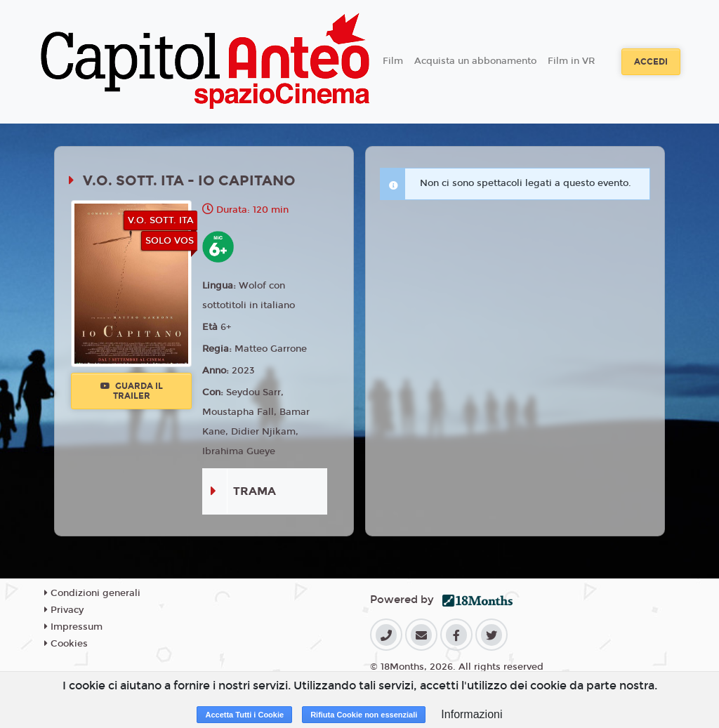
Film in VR (571, 61)
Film (393, 61)
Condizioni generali (92, 593)
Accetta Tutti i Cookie (244, 715)
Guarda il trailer (132, 391)
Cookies (66, 644)
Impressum (73, 627)
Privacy (64, 610)
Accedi (651, 62)
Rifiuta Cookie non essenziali (364, 715)
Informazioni (471, 714)
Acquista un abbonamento (475, 61)
